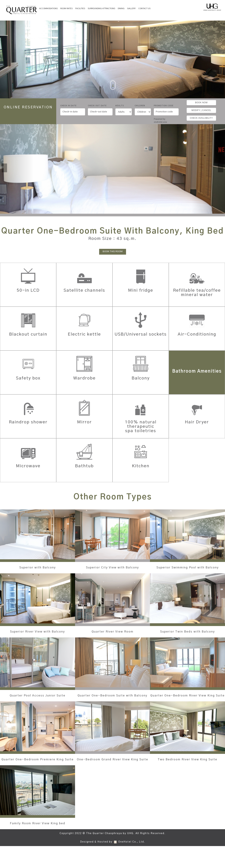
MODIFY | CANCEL (201, 110)
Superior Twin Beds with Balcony (187, 638)
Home (34, 9)
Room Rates (66, 9)
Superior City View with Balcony (112, 568)
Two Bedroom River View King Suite (187, 775)
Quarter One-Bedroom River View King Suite (188, 707)
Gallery (131, 9)
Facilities (80, 9)
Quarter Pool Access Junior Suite (37, 707)
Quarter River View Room (112, 636)
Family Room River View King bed (38, 843)
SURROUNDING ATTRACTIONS (101, 9)
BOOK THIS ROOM (113, 252)
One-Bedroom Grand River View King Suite (112, 775)
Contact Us (144, 9)
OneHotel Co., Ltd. (132, 864)
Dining (121, 9)
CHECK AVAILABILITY (201, 118)
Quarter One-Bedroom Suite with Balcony (112, 707)
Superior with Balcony (37, 568)
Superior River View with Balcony (38, 638)
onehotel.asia (161, 122)
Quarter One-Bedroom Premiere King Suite (37, 775)
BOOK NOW (201, 103)
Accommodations (48, 9)
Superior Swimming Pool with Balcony (188, 570)
